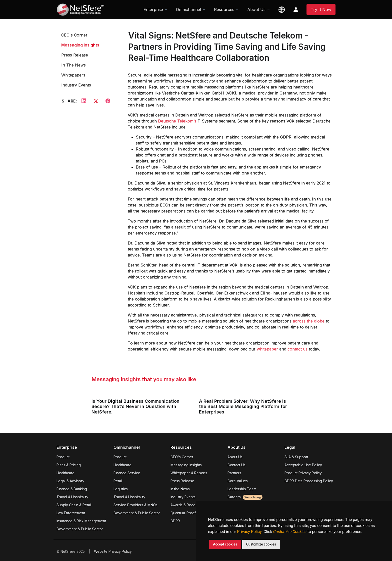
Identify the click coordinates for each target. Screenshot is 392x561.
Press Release (75, 55)
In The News (73, 65)
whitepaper (267, 349)
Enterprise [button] (153, 9)
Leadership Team (242, 489)
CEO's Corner (74, 35)
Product (63, 457)
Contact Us (236, 465)
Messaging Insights (80, 45)
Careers (245, 497)
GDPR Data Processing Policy (309, 481)
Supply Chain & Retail (74, 505)
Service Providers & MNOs (135, 505)
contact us (297, 349)
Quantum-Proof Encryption (192, 513)
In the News (180, 489)
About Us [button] (256, 9)
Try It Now (321, 9)
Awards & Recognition (188, 505)
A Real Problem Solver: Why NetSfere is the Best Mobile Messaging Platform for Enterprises (243, 406)
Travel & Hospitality (72, 497)
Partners (234, 473)
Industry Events (76, 85)
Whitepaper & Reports (189, 473)
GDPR (175, 521)
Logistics (121, 489)
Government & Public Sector (80, 529)
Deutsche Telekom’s (177, 121)
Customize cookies (261, 544)
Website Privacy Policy (113, 551)
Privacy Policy (249, 532)
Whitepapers (73, 75)
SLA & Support (296, 457)
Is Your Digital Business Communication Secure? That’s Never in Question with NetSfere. (135, 406)
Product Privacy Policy (303, 473)
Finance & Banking (72, 489)
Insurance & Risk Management (81, 521)
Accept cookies (225, 544)
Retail (118, 481)
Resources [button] (224, 9)
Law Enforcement (71, 513)
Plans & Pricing (69, 465)
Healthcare (65, 473)
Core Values (238, 481)
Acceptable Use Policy (303, 465)
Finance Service (127, 473)
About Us (235, 457)
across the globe (309, 321)
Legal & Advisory (70, 481)
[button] (282, 9)
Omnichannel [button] (188, 9)
